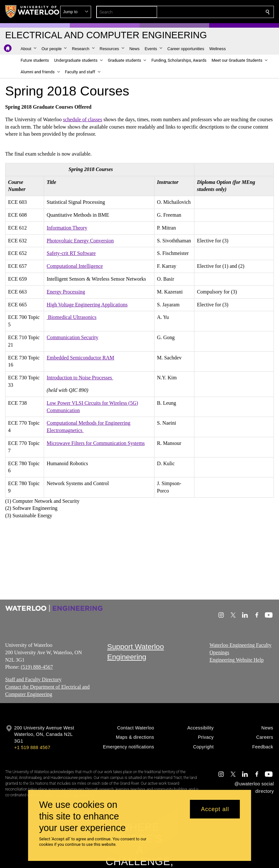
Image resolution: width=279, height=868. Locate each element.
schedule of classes (83, 119)
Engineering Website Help (237, 660)
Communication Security (72, 337)
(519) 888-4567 (37, 667)
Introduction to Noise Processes (80, 378)
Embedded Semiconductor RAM (80, 357)
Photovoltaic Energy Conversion (80, 240)
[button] (221, 12)
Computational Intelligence (75, 266)
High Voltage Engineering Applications (87, 304)
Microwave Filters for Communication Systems (96, 443)
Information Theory (67, 228)
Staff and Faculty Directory (33, 679)
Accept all (215, 809)
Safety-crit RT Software (71, 253)
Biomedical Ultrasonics (72, 317)
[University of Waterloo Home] (33, 12)
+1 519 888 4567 (32, 747)
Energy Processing (66, 292)
